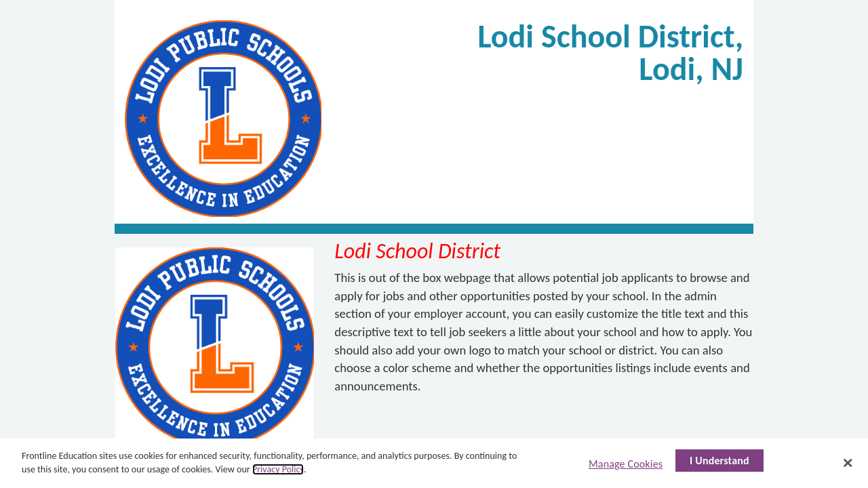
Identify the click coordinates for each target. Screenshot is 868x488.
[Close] (848, 463)
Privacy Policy (278, 469)
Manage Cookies (626, 464)
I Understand (719, 461)
